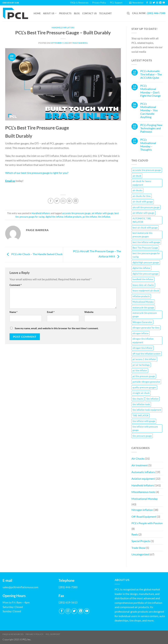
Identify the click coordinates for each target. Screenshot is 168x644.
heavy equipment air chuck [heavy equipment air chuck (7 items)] (146, 291)
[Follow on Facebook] (147, 3)
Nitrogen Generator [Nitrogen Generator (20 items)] (142, 322)
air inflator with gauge (103, 213)
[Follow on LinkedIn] (160, 3)
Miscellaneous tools (143, 492)
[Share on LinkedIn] (76, 201)
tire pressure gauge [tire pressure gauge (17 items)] (142, 436)
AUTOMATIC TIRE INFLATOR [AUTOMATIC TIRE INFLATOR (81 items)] (142, 220)
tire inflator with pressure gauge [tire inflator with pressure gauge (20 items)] (145, 428)
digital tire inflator (54, 217)
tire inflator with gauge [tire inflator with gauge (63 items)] (144, 421)
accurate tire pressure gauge (76, 213)
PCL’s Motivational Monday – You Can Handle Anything (149, 110)
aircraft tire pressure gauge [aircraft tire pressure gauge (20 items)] (146, 207)
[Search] (128, 13)
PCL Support (116, 3)
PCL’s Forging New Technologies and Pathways (151, 128)
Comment (16, 285)
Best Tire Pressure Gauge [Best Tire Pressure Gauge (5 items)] (145, 248)
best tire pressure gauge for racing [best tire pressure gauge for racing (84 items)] (146, 255)
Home (37, 13)
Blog (77, 13)
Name (14, 312)
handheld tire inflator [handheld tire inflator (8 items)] (143, 279)
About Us (50, 13)
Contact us (90, 13)
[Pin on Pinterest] (69, 201)
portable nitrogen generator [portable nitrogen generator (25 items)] (146, 382)
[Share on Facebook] (51, 201)
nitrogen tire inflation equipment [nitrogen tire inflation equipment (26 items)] (143, 340)
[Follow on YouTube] (164, 3)
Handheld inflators (63, 27)
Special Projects (141, 541)
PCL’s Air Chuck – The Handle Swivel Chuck (34, 254)
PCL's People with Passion (147, 523)
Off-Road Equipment (144, 517)
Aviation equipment (143, 479)
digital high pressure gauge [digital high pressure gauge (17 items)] (146, 262)
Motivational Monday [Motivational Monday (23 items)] (143, 302)
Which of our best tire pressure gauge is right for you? (37, 173)
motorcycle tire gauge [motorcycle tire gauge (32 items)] (143, 308)
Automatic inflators (143, 472)
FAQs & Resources (79, 3)
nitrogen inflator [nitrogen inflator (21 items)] (141, 333)
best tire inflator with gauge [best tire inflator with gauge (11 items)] (146, 242)
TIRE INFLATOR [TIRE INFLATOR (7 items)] (140, 416)
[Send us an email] (157, 3)
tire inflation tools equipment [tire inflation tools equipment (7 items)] (147, 410)
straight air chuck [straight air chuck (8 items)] (141, 393)
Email (51, 312)
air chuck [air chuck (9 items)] (137, 176)
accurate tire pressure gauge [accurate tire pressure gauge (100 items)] (147, 170)
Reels (135, 534)
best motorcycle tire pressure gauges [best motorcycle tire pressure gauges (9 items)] (142, 235)
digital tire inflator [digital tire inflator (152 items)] (141, 268)
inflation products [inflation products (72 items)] (141, 296)
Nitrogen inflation (142, 510)
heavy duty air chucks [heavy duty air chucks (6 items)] (143, 285)
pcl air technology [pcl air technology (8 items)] (141, 365)
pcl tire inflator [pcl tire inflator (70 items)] (140, 370)
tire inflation (104, 217)
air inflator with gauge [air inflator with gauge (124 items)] (143, 213)
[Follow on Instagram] (151, 3)
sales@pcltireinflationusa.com (20, 587)
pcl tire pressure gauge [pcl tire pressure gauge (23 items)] (144, 376)
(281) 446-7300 (156, 13)
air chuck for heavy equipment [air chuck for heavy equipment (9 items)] (142, 183)
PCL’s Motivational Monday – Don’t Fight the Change (151, 91)
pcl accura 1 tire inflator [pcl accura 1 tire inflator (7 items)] (144, 359)
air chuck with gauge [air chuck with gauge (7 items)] (143, 202)
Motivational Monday (145, 499)
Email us (10, 181)
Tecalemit (105, 13)
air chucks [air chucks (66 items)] (137, 190)
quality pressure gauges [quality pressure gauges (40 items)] (144, 387)
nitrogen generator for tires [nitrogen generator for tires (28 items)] (146, 328)
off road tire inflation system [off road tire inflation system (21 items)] (147, 354)
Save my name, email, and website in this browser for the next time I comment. (57, 328)
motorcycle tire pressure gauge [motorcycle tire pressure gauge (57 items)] (145, 315)
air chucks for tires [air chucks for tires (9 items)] (142, 196)
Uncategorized (140, 554)
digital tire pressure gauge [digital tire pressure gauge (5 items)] (145, 274)
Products (65, 13)
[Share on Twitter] (57, 201)
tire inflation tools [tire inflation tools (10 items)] (141, 404)
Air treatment (140, 465)
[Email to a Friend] (63, 201)
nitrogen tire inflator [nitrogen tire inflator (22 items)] (143, 348)
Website (89, 312)
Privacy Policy (99, 3)
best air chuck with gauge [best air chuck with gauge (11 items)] (145, 228)
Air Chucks (138, 458)
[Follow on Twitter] (154, 3)
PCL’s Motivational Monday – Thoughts (148, 144)
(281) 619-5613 (68, 602)
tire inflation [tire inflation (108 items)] (152, 399)
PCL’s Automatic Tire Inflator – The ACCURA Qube (151, 74)
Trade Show (138, 548)
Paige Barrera (80, 43)
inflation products (73, 217)
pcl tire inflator (90, 217)
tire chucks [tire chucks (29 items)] (138, 399)
